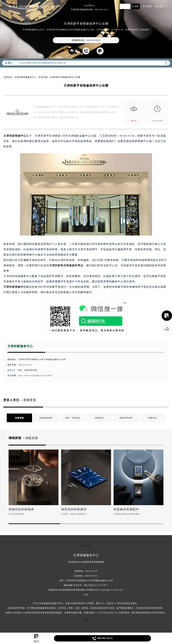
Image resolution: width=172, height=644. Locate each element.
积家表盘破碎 (46, 418)
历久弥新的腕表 (16, 514)
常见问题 (147, 6)
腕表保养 (45, 6)
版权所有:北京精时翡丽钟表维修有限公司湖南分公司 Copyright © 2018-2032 (86, 590)
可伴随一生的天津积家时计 (74, 514)
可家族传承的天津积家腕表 (127, 514)
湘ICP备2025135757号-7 (96, 585)
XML (86, 595)
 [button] (14, 478)
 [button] (158, 478)
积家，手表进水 (73, 418)
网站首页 (24, 6)
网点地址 (159, 6)
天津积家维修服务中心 (25, 77)
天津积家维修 (12, 136)
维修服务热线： (86, 40)
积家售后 (153, 418)
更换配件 (55, 6)
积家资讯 (99, 418)
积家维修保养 (31, 370)
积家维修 (19, 418)
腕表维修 (34, 6)
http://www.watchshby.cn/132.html (35, 376)
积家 (20, 370)
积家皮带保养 (126, 418)
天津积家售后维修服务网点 (66, 265)
